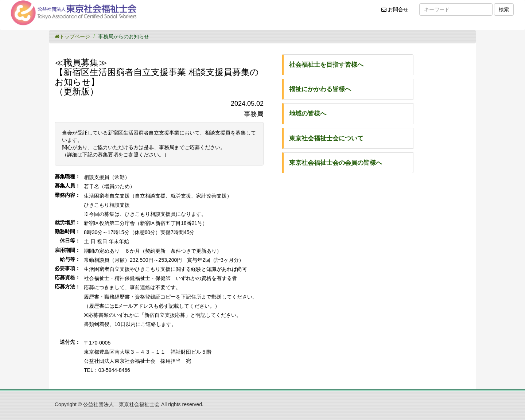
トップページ (72, 36)
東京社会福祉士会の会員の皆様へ (336, 163)
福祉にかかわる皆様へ (320, 89)
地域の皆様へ (308, 114)
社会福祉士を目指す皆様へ (326, 65)
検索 (504, 9)
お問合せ (397, 12)
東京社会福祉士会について (326, 138)
